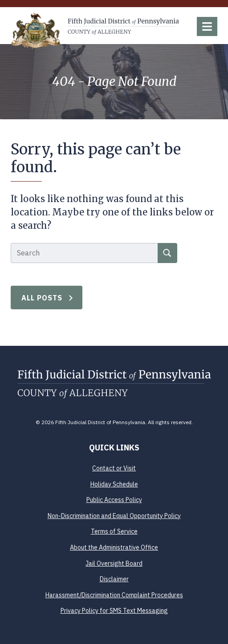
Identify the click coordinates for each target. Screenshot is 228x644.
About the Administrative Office (114, 547)
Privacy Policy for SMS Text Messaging (114, 611)
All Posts (42, 298)
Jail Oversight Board (114, 563)
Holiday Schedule (114, 484)
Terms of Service (114, 531)
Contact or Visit (114, 468)
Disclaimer (114, 579)
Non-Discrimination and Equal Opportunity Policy (114, 516)
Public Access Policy (114, 500)
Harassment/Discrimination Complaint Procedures (114, 595)
